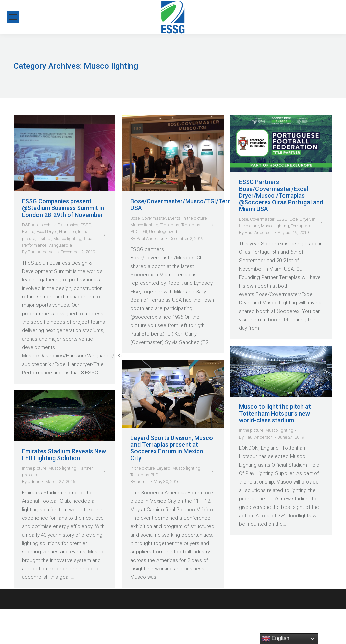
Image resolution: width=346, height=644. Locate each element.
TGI (144, 232)
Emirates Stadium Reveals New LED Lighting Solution (64, 455)
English (276, 639)
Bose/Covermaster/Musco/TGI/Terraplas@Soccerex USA (203, 205)
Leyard (164, 468)
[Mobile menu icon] (13, 17)
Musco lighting (67, 238)
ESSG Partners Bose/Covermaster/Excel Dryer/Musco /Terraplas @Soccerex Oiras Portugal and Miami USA (281, 196)
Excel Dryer (47, 232)
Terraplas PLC (144, 475)
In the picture (195, 218)
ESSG (86, 225)
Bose (135, 218)
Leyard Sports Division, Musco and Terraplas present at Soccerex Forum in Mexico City (172, 448)
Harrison (68, 232)
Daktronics (68, 225)
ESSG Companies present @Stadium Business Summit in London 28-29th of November (63, 208)
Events (28, 232)
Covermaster (154, 218)
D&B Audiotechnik (39, 225)
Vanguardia (60, 245)
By (39, 252)
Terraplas (170, 225)
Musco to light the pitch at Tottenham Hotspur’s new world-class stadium (275, 414)
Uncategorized (163, 232)
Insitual (44, 238)
